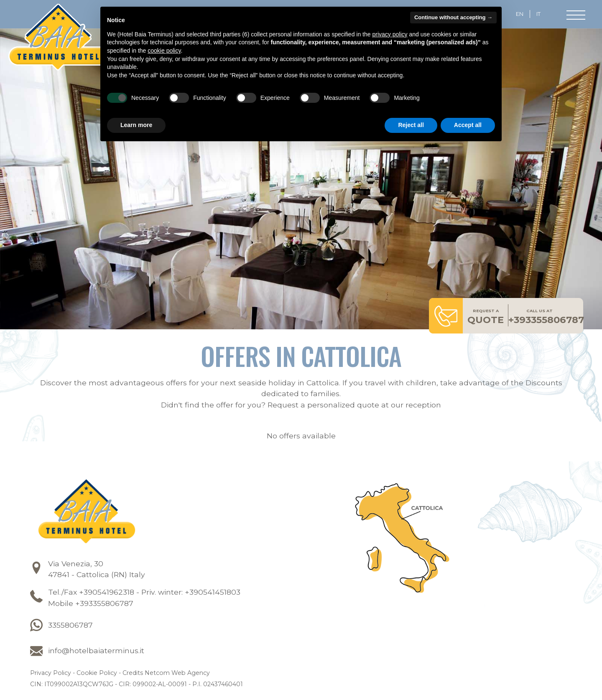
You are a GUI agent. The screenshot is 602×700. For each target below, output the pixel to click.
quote (486, 318)
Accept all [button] (468, 125)
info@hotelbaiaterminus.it (96, 652)
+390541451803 (213, 593)
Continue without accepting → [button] (453, 17)
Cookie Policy (97, 674)
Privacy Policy (51, 674)
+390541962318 (107, 593)
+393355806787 (546, 318)
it (538, 14)
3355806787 (70, 626)
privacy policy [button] (390, 34)
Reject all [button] (411, 125)
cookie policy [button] (164, 51)
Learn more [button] (136, 125)
